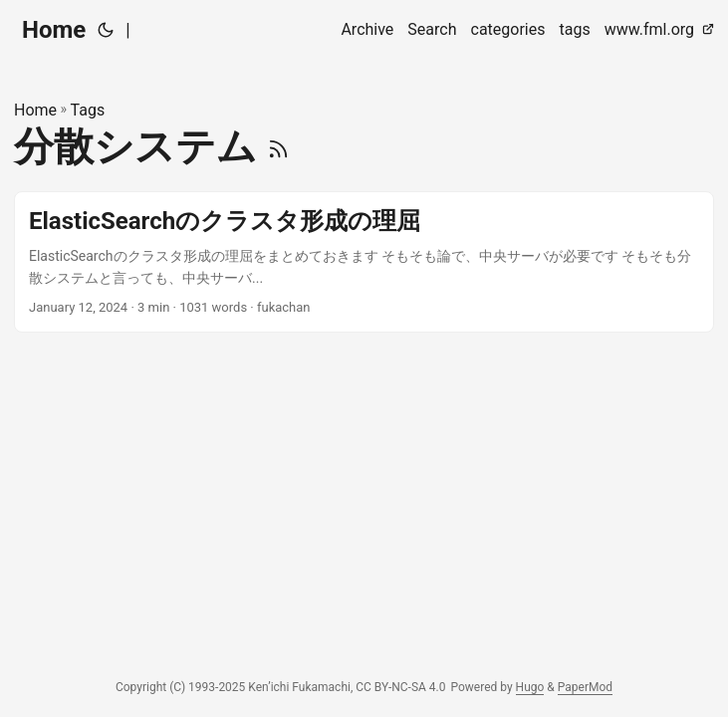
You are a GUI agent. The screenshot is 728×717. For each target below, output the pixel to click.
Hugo (530, 687)
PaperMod (585, 687)
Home (54, 30)
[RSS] (278, 147)
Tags (88, 110)
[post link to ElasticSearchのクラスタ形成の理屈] (364, 262)
